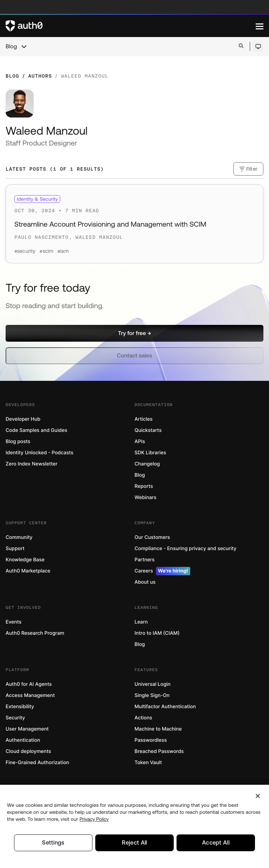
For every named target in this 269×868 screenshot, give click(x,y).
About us (145, 582)
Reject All (134, 842)
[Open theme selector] (258, 47)
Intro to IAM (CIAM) (157, 633)
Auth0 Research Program (35, 633)
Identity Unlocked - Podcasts (40, 453)
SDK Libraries (150, 453)
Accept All (216, 842)
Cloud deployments (28, 751)
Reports (144, 486)
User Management (27, 729)
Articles (143, 419)
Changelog (147, 464)
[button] (134, 333)
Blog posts (18, 442)
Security (15, 718)
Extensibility (20, 707)
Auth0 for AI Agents (29, 684)
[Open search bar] (241, 46)
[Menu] (260, 26)
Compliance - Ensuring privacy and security (185, 549)
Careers (162, 571)
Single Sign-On (152, 695)
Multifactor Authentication (165, 707)
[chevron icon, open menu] (24, 47)
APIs (140, 442)
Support (15, 549)
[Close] (258, 795)
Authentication (23, 740)
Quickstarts (148, 430)
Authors (40, 76)
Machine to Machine (158, 729)
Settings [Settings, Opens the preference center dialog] (53, 842)
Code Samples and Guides (36, 430)
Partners (144, 560)
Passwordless (151, 740)
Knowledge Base (25, 560)
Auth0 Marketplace (28, 571)
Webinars (146, 497)
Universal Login (153, 684)
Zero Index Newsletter (32, 464)
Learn (141, 622)
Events (13, 622)
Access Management (30, 695)
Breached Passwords (159, 751)
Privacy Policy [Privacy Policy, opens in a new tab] (94, 818)
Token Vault (148, 763)
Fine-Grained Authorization (37, 763)
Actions (143, 718)
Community (19, 537)
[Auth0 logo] (131, 26)
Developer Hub (23, 419)
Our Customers (152, 537)
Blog (11, 47)
